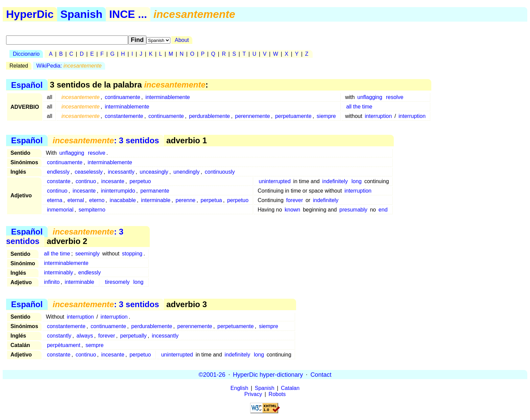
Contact (321, 374)
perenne (186, 200)
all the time (359, 107)
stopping (132, 254)
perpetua (211, 200)
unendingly (186, 172)
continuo (86, 181)
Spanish (81, 14)
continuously (220, 172)
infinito (52, 282)
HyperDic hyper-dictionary (268, 374)
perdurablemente (209, 116)
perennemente (252, 116)
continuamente (123, 97)
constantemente (124, 116)
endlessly (58, 172)
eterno (97, 200)
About (182, 40)
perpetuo (140, 181)
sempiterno (92, 210)
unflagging (370, 97)
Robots (277, 394)
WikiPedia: (69, 66)
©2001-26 (212, 374)
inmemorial (60, 210)
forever (294, 200)
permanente (155, 191)
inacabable (123, 200)
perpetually (134, 336)
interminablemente (168, 97)
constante (59, 181)
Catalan (290, 388)
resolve (395, 97)
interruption (378, 116)
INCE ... (128, 14)
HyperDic (30, 14)
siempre (326, 116)
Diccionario (26, 54)
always (85, 336)
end (383, 210)
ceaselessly (89, 172)
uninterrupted (275, 181)
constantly (59, 336)
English (239, 388)
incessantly (121, 172)
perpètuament (64, 345)
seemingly (88, 254)
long (357, 181)
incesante (113, 181)
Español (27, 85)
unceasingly (154, 172)
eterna (55, 200)
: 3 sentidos (106, 140)
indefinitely (335, 181)
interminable (156, 200)
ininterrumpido (118, 191)
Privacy (253, 394)
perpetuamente (293, 116)
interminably (58, 273)
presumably (353, 210)
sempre (94, 345)
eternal (76, 200)
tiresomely (117, 282)
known (292, 210)
